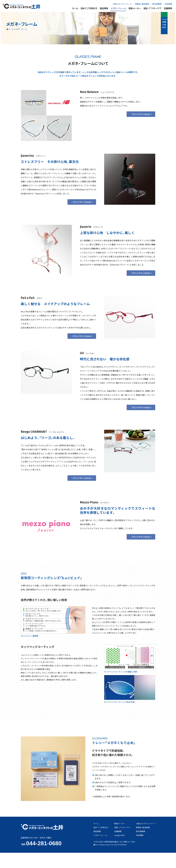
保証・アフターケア (152, 8)
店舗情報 (168, 8)
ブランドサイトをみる (145, 118)
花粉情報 (168, 4)
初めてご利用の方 (89, 8)
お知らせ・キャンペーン (122, 4)
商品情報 (104, 8)
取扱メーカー (135, 8)
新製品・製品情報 (142, 4)
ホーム (75, 8)
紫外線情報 (157, 4)
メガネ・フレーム (118, 8)
